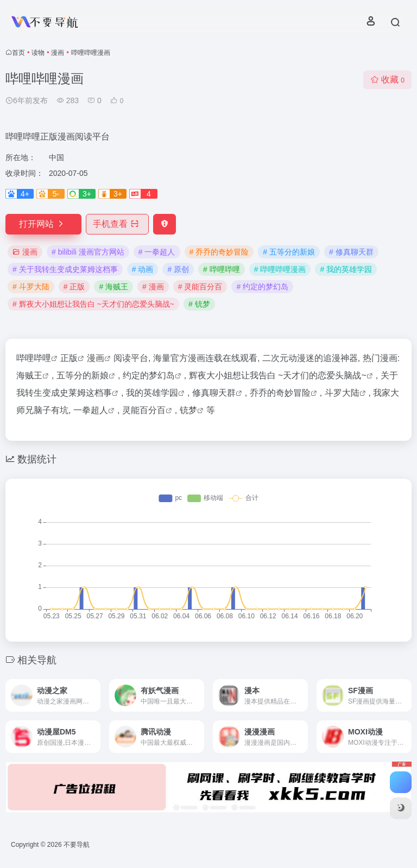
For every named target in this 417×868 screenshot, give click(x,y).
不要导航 (77, 845)
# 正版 (74, 287)
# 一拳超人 (157, 252)
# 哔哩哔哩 (222, 269)
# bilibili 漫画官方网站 (88, 252)
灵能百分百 (144, 410)
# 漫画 (153, 287)
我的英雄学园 (152, 393)
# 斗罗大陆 (31, 287)
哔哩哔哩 (34, 358)
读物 (38, 53)
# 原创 (178, 269)
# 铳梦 (199, 304)
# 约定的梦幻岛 (262, 287)
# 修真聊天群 (351, 252)
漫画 (58, 53)
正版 (69, 358)
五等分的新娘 (83, 375)
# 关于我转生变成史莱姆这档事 (65, 269)
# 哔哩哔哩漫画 (280, 269)
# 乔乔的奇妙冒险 (219, 252)
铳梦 (188, 410)
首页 (18, 53)
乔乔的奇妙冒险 (280, 393)
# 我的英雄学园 (346, 269)
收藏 (387, 80)
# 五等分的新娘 (289, 252)
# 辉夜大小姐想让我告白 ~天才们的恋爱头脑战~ (93, 304)
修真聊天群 (214, 393)
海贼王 (29, 375)
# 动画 (143, 269)
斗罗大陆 (342, 393)
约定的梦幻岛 (149, 375)
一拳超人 (91, 410)
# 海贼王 (113, 287)
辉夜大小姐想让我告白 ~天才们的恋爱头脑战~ (278, 375)
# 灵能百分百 (200, 287)
